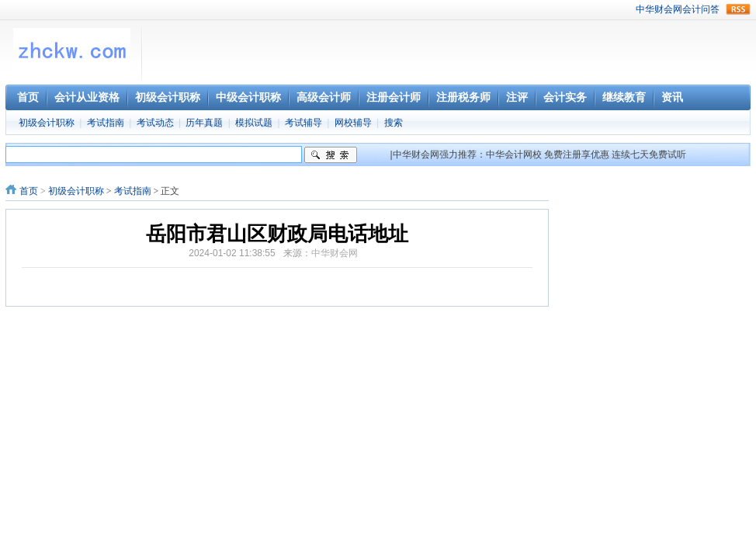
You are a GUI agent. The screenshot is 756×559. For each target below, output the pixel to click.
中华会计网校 (514, 155)
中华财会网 (659, 9)
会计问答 (701, 9)
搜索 (394, 123)
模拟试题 (254, 123)
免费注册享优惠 (577, 155)
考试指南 (106, 123)
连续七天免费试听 (649, 155)
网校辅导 (353, 123)
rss (738, 9)
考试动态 (155, 123)
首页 (29, 191)
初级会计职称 (47, 123)
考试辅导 (303, 123)
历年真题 (204, 123)
